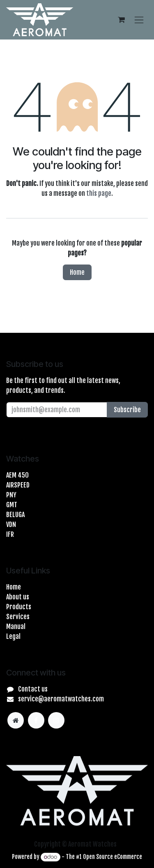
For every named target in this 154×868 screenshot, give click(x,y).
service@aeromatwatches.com (61, 699)
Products (19, 607)
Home (77, 272)
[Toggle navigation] (139, 20)
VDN (11, 525)
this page (99, 193)
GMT (12, 505)
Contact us (33, 689)
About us (18, 597)
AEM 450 (17, 475)
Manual (16, 627)
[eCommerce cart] (121, 20)
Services (18, 617)
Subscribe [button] (127, 410)
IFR (10, 534)
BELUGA (15, 515)
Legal (13, 636)
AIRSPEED (18, 485)
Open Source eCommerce (113, 857)
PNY (11, 495)
